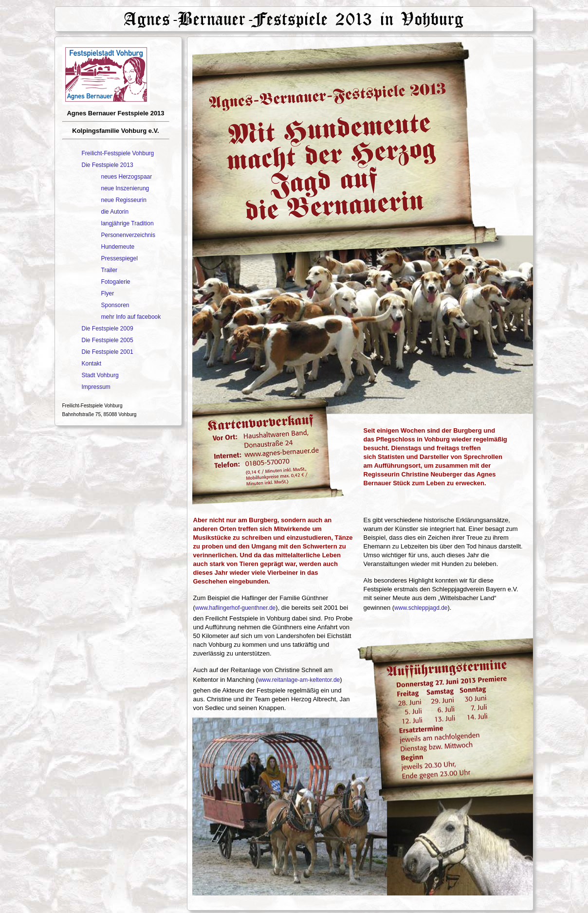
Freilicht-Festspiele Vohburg (118, 153)
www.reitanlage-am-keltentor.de (299, 680)
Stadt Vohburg (100, 375)
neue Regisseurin (124, 200)
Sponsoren (115, 305)
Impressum (96, 387)
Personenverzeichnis (128, 235)
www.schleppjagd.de (421, 608)
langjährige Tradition (128, 223)
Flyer (108, 293)
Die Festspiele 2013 (108, 165)
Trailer (110, 270)
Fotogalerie (116, 282)
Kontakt (92, 364)
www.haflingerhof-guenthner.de (235, 608)
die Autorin (115, 212)
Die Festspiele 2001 (108, 352)
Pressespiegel (119, 258)
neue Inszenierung (125, 188)
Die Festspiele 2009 (108, 329)
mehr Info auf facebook (131, 317)
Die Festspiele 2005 (108, 340)
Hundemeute (118, 247)
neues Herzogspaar (127, 177)
